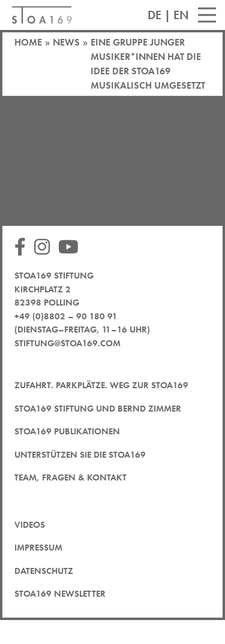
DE (154, 15)
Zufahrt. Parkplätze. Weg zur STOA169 (101, 385)
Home (28, 42)
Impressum (38, 548)
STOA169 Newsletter (60, 594)
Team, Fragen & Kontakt (70, 477)
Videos (30, 525)
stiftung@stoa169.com (67, 343)
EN (181, 15)
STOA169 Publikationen (67, 431)
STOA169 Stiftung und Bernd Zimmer (98, 409)
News (66, 42)
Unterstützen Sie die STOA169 (80, 455)
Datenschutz (44, 571)
